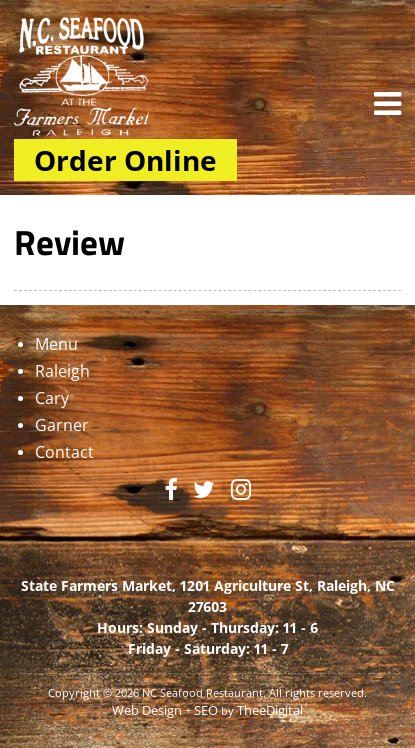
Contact (64, 452)
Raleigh (62, 371)
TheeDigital (270, 710)
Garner (62, 425)
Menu (56, 344)
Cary (52, 398)
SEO (206, 710)
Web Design (147, 710)
